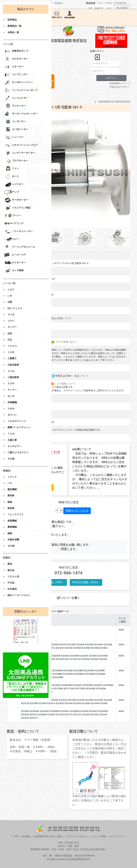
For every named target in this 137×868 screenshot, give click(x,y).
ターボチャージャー (19, 82)
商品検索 (91, 3)
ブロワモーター (16, 161)
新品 (10, 564)
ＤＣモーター (15, 263)
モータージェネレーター (21, 114)
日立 (10, 340)
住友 (10, 333)
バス (10, 483)
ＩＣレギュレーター (19, 231)
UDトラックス (15, 308)
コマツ (11, 321)
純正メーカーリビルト (19, 595)
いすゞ (11, 296)
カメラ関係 (14, 271)
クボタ (11, 409)
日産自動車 (13, 365)
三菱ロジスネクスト (18, 452)
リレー (12, 239)
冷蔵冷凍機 (13, 540)
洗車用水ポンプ (16, 51)
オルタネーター (16, 59)
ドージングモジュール (20, 247)
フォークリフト (16, 514)
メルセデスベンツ (17, 421)
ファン (12, 169)
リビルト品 (13, 576)
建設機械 (12, 489)
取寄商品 (12, 20)
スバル (11, 371)
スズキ (11, 383)
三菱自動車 (13, 377)
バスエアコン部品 (17, 208)
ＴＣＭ (11, 434)
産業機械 (12, 521)
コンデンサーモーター (20, 153)
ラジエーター (15, 106)
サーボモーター (16, 200)
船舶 (10, 502)
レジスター (14, 184)
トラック (12, 477)
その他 (11, 459)
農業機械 (12, 527)
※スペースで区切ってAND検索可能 (112, 3)
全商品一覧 (13, 32)
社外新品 (12, 589)
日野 (10, 302)
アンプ (12, 192)
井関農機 (12, 402)
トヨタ (11, 352)
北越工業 (12, 440)
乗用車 (11, 496)
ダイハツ (12, 415)
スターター (14, 67)
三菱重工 (12, 358)
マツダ (11, 315)
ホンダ (11, 396)
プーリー (13, 216)
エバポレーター (16, 130)
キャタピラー (14, 446)
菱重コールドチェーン (19, 427)
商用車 (11, 508)
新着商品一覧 (14, 26)
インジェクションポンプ (21, 90)
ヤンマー (12, 327)
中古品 (11, 583)
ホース (12, 177)
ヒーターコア (15, 255)
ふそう (11, 289)
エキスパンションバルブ (21, 145)
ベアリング (14, 224)
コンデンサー (15, 122)
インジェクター (16, 98)
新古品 (11, 570)
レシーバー (14, 137)
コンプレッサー (16, 75)
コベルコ (12, 346)
